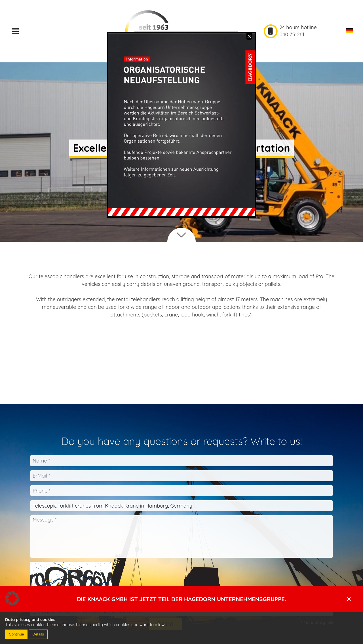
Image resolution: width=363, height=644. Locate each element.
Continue (16, 634)
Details (38, 634)
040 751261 (292, 34)
